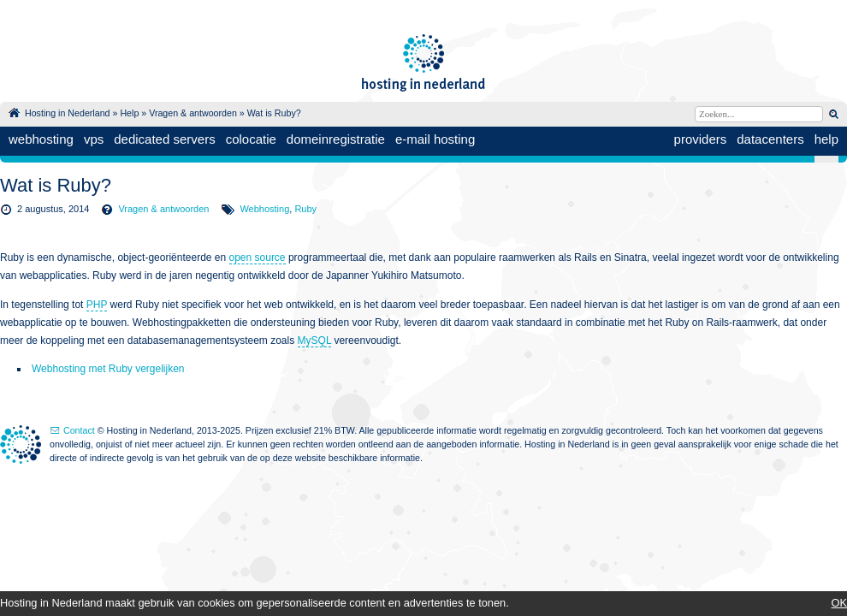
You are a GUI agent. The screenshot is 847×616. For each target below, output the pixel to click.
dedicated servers (164, 139)
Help (129, 113)
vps (94, 139)
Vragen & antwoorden (193, 113)
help (826, 139)
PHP (97, 305)
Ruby (305, 209)
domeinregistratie (336, 139)
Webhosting (264, 209)
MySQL (315, 341)
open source (258, 258)
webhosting (41, 139)
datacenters (770, 139)
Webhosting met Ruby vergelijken (108, 369)
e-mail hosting (435, 139)
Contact (79, 430)
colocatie (251, 139)
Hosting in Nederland (68, 113)
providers (701, 139)
